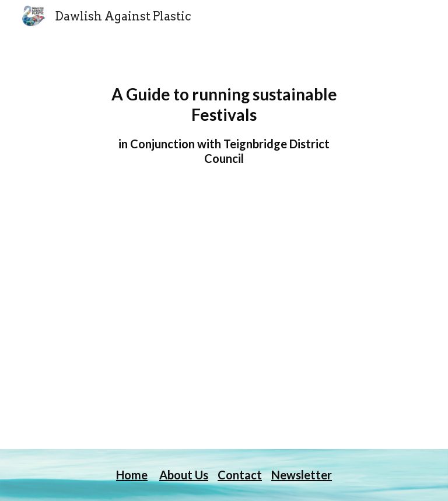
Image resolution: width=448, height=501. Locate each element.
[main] (224, 125)
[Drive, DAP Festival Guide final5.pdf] (224, 333)
